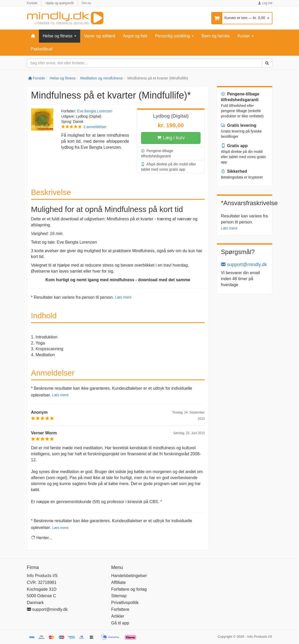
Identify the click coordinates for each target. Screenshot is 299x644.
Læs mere (123, 297)
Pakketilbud (42, 49)
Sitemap (119, 596)
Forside (37, 78)
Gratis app (234, 146)
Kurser (246, 36)
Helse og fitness (60, 36)
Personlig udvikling (174, 36)
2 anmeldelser (95, 127)
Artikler (118, 616)
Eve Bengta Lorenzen (95, 111)
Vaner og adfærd (100, 36)
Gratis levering (239, 125)
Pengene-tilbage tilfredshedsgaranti (157, 153)
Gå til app (120, 623)
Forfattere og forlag (129, 589)
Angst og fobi (135, 36)
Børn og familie (216, 36)
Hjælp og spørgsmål (59, 3)
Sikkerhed (234, 171)
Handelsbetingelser (129, 576)
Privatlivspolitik (125, 603)
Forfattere (120, 609)
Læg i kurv (171, 138)
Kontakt (32, 3)
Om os (86, 3)
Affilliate (119, 582)
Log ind (265, 3)
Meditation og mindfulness (101, 78)
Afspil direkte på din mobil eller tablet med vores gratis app (168, 166)
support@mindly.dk (244, 264)
